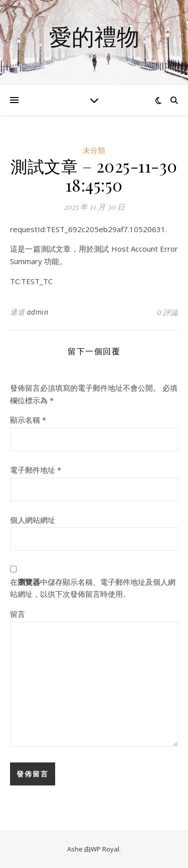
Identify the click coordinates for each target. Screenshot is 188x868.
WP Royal (105, 849)
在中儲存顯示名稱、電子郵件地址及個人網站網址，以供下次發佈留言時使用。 (93, 588)
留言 (18, 614)
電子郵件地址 (36, 470)
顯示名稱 (28, 420)
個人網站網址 (33, 520)
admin (38, 312)
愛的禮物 (94, 36)
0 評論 (167, 312)
